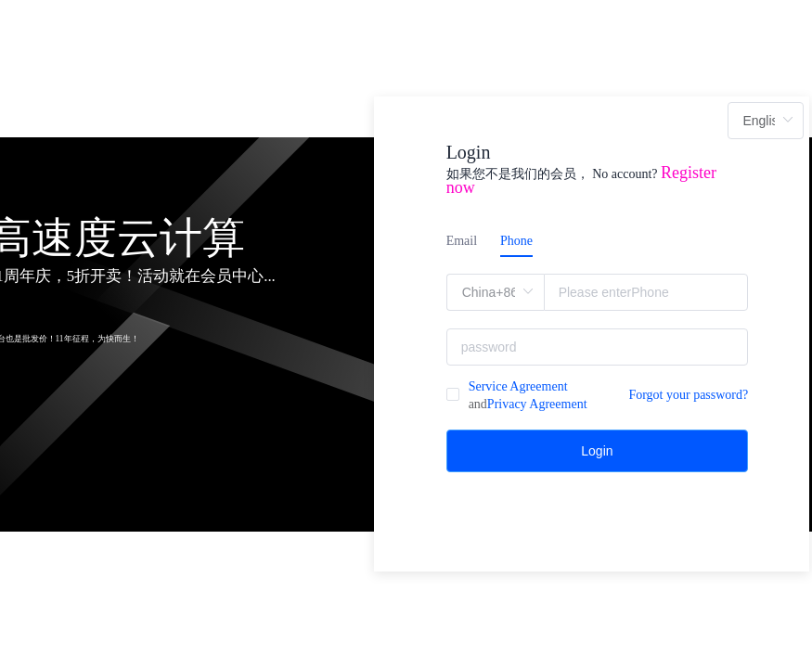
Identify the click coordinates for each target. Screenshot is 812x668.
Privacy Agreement (537, 404)
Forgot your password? (688, 395)
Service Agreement (518, 386)
